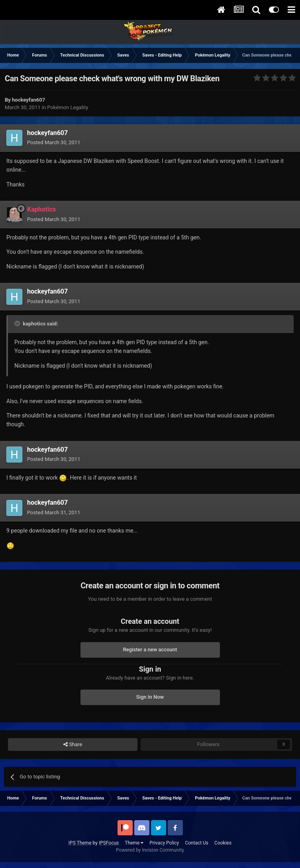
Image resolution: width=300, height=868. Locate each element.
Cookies (223, 843)
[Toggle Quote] (18, 323)
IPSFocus (109, 843)
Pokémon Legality (68, 107)
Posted (54, 142)
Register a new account (150, 650)
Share (73, 745)
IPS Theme (80, 843)
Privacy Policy (164, 843)
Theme (134, 843)
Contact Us (197, 843)
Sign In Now (150, 697)
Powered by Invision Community (150, 850)
